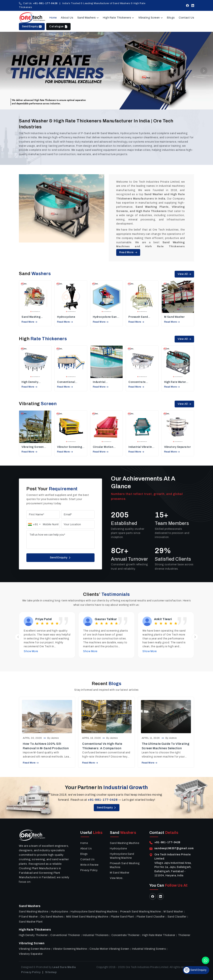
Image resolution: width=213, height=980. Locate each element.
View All (184, 274)
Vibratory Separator (178, 447)
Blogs (171, 18)
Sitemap (51, 972)
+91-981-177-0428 (45, 3)
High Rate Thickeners (119, 18)
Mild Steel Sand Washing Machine (87, 917)
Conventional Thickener (66, 382)
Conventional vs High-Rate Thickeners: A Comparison (102, 746)
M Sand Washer (174, 317)
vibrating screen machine (33, 447)
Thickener (184, 935)
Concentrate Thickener (137, 382)
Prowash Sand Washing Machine (140, 317)
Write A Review (89, 865)
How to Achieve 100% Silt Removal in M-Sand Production (46, 746)
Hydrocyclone (66, 317)
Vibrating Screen (151, 18)
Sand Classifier (177, 917)
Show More (31, 651)
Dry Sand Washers (52, 917)
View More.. (117, 878)
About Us (67, 18)
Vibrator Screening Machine (70, 447)
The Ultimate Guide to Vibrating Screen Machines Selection (166, 746)
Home (53, 18)
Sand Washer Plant (31, 922)
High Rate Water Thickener (175, 382)
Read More (128, 252)
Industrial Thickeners (100, 382)
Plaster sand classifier (151, 917)
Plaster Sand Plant (122, 917)
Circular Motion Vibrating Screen (104, 447)
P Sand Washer (28, 917)
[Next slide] (195, 637)
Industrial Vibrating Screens (141, 447)
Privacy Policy (89, 870)
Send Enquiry (32, 27)
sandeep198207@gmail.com (174, 848)
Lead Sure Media (64, 967)
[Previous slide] (18, 637)
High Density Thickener (30, 382)
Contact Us (186, 18)
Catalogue (58, 27)
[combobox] (34, 524)
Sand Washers (88, 18)
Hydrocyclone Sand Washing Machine (106, 317)
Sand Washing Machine (31, 317)
